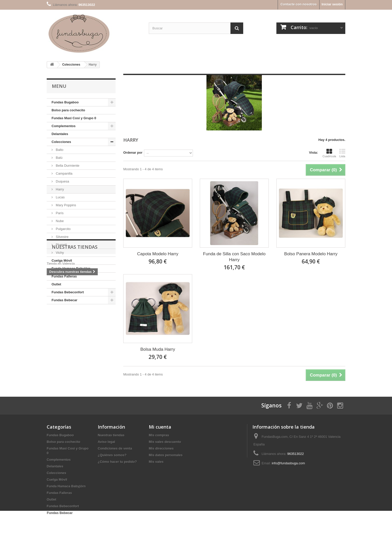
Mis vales (156, 462)
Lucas (60, 197)
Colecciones (61, 142)
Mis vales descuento (165, 442)
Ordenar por (133, 153)
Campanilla (64, 173)
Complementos (64, 126)
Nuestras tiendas (75, 320)
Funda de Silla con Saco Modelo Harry (234, 257)
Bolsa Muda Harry (158, 349)
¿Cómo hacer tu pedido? (117, 462)
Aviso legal (106, 442)
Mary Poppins (65, 205)
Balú (59, 158)
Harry (59, 189)
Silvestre (62, 237)
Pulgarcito (63, 229)
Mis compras (159, 435)
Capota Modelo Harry (158, 254)
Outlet (56, 284)
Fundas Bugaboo (65, 102)
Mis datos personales (166, 455)
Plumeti (61, 245)
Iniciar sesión (332, 4)
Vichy (59, 253)
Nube (59, 221)
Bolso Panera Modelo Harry (311, 254)
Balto (59, 150)
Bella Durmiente (67, 166)
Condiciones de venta (115, 448)
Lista (342, 153)
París (59, 213)
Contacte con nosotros (299, 4)
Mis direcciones (161, 448)
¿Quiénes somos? (112, 455)
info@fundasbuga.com (288, 463)
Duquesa (62, 181)
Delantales (60, 134)
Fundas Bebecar (64, 300)
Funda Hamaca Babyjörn (71, 268)
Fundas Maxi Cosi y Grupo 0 (74, 118)
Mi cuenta (160, 427)
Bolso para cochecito (68, 110)
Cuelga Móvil (62, 261)
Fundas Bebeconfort (68, 292)
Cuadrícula (329, 153)
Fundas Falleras (64, 276)
